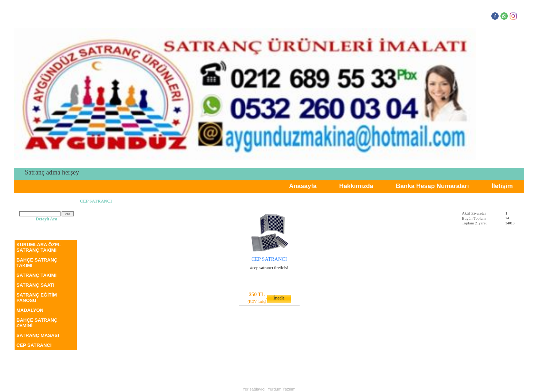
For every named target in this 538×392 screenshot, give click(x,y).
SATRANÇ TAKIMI (36, 275)
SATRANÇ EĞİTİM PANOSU (37, 298)
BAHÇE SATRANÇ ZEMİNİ (37, 323)
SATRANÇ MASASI (38, 335)
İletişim (502, 186)
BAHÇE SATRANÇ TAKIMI (37, 263)
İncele (279, 298)
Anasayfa (303, 186)
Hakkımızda (356, 186)
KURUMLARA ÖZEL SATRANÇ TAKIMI (39, 247)
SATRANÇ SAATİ (35, 285)
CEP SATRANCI (34, 345)
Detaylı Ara (46, 219)
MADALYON (30, 310)
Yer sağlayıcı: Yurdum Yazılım (269, 389)
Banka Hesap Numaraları (432, 186)
